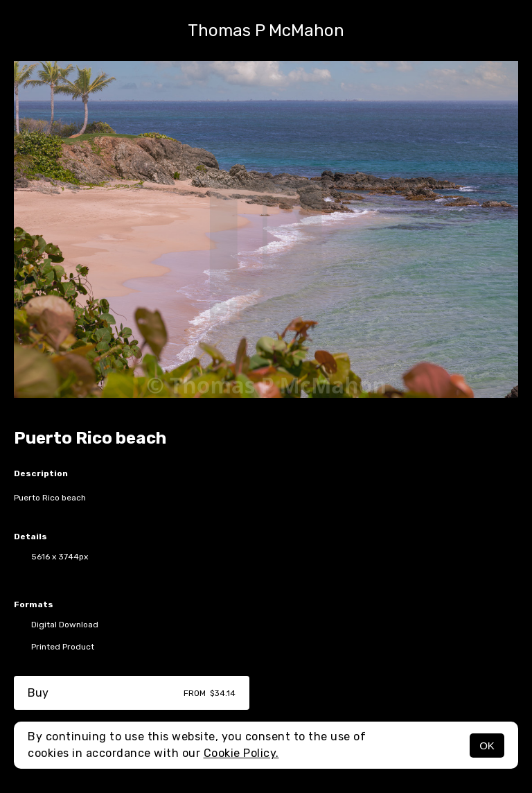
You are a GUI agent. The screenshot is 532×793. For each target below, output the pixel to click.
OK (487, 746)
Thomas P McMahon (266, 31)
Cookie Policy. (241, 753)
